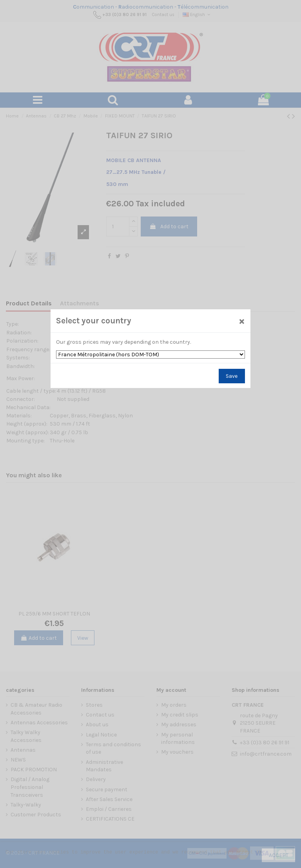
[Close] (241, 321)
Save (231, 376)
